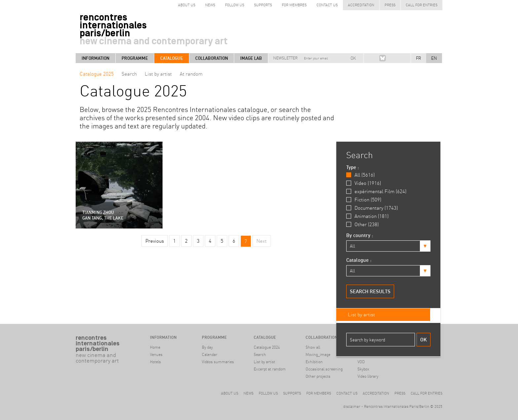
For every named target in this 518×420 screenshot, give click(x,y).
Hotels (155, 362)
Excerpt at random (270, 369)
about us (187, 5)
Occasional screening (324, 369)
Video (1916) (368, 183)
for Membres (294, 5)
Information (95, 58)
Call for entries (422, 5)
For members (319, 393)
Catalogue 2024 (267, 347)
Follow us (268, 393)
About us (230, 393)
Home (155, 347)
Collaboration (212, 58)
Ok (424, 340)
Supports (263, 5)
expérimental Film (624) (380, 191)
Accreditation (361, 5)
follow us (235, 5)
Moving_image (318, 354)
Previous (155, 241)
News (210, 5)
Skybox (363, 369)
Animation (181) (371, 216)
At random (191, 74)
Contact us (327, 5)
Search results (370, 291)
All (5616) (365, 175)
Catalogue (172, 58)
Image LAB (251, 58)
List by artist (158, 74)
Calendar (210, 354)
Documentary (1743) (376, 208)
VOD (361, 362)
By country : (360, 235)
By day (207, 347)
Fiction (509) (368, 200)
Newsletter (285, 58)
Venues (156, 354)
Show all (313, 347)
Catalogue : (359, 260)
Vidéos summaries (218, 362)
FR (419, 58)
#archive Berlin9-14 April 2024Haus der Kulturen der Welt (99, 381)
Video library (368, 376)
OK (353, 58)
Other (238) (367, 224)
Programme (135, 58)
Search (129, 74)
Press (390, 5)
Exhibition (314, 362)
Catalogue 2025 (97, 74)
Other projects (318, 376)
